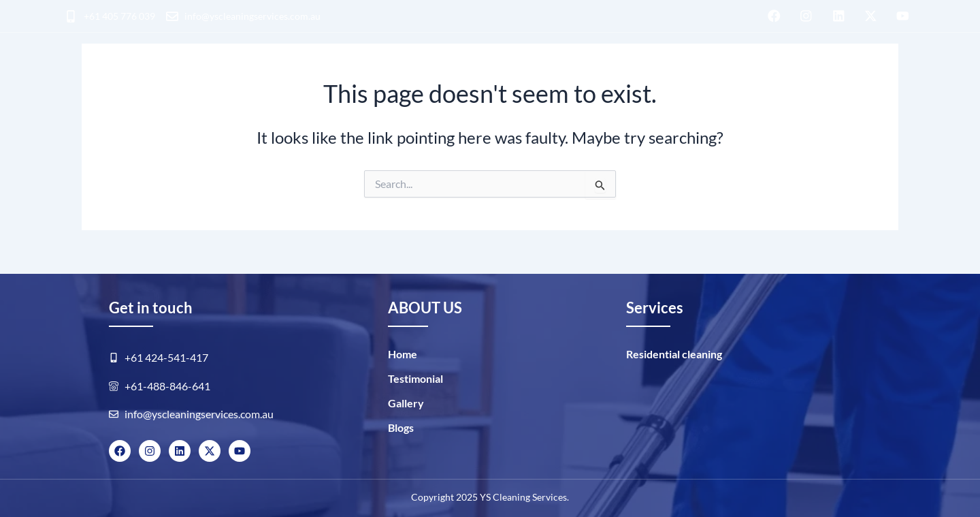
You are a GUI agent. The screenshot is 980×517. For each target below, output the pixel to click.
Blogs (793, 72)
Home (403, 354)
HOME (79, 74)
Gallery (406, 403)
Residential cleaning (178, 74)
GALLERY (732, 72)
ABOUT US (657, 72)
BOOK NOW (871, 74)
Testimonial (415, 378)
